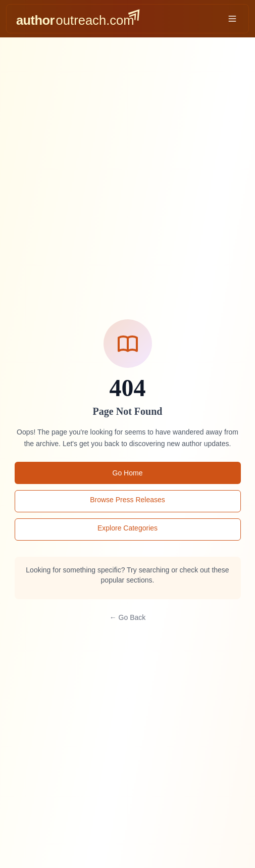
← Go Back (128, 617)
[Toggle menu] (232, 19)
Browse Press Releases (127, 500)
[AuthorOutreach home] (78, 19)
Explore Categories (127, 528)
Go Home (128, 473)
